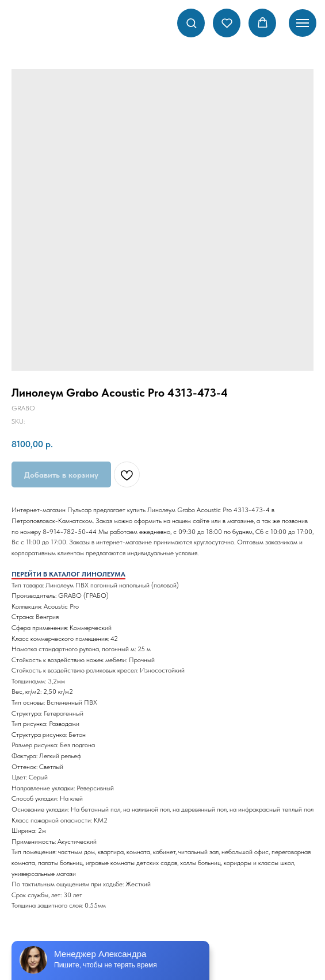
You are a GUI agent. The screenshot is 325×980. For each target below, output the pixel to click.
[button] (191, 23)
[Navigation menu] (303, 23)
